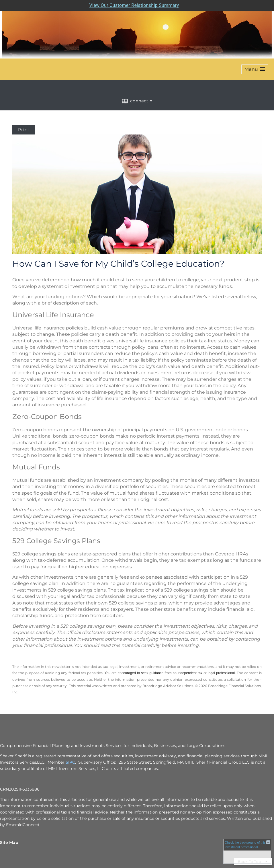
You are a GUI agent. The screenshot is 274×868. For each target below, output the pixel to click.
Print (24, 130)
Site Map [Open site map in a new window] (9, 842)
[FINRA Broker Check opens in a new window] (247, 851)
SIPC (70, 762)
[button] (255, 69)
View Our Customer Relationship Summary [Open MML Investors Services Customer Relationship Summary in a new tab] (134, 5)
